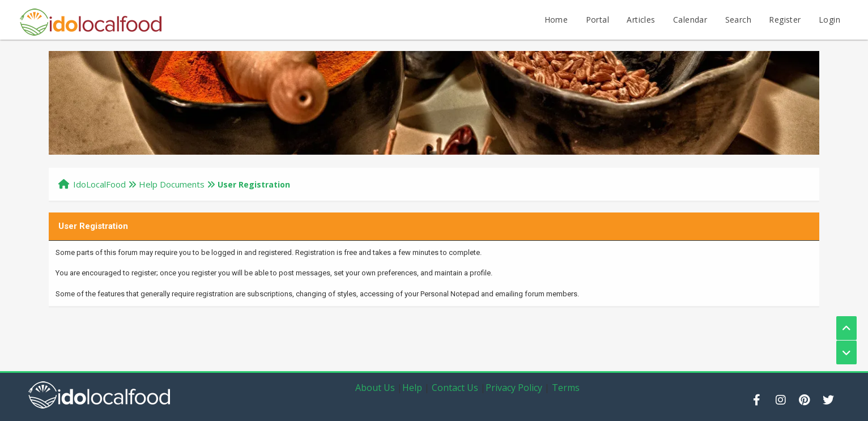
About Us (375, 388)
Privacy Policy (514, 388)
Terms (566, 388)
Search (738, 20)
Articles (641, 20)
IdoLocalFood (99, 184)
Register (785, 20)
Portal (597, 20)
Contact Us (455, 388)
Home (556, 20)
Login (829, 20)
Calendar (690, 20)
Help (412, 388)
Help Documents (172, 184)
